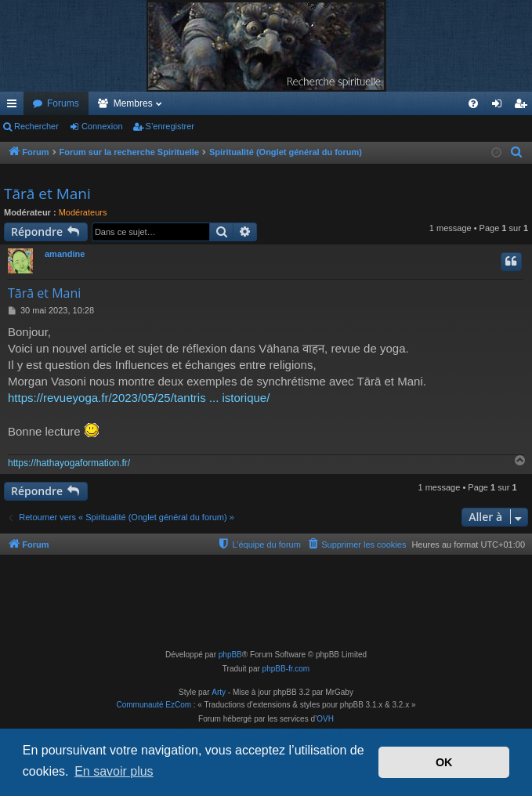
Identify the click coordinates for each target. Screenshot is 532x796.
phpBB (230, 655)
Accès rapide (15, 107)
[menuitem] (473, 103)
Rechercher (36, 126)
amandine (65, 254)
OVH (325, 719)
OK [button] (444, 762)
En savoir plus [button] (114, 771)
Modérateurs (83, 212)
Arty (219, 692)
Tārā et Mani (47, 194)
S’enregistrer (170, 126)
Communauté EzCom (154, 705)
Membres (133, 103)
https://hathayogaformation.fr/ (69, 463)
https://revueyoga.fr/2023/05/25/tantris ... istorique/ (139, 398)
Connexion (102, 126)
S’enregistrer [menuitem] (524, 107)
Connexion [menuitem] (500, 107)
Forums (63, 103)
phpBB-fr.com (286, 669)
